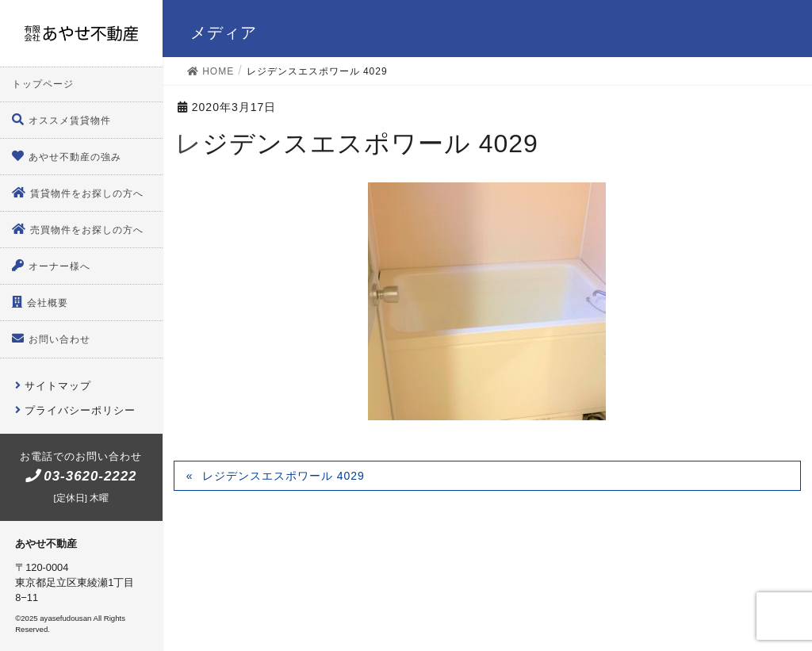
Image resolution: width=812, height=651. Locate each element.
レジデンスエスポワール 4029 (283, 476)
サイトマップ (58, 386)
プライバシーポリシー (80, 410)
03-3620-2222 (90, 476)
